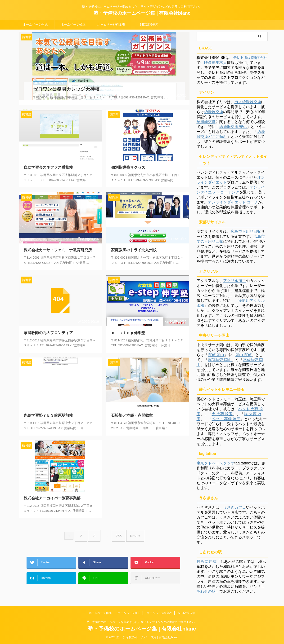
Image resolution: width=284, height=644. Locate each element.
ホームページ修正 (73, 24)
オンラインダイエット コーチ (233, 202)
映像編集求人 (216, 63)
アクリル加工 (234, 281)
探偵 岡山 (216, 355)
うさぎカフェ (234, 507)
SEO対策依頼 (149, 24)
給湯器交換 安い (233, 127)
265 (117, 529)
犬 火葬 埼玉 (222, 414)
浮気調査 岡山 (220, 360)
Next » (132, 529)
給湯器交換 (214, 112)
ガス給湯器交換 (248, 102)
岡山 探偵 (243, 355)
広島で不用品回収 (246, 232)
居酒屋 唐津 (207, 562)
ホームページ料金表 (111, 24)
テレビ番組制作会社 (250, 58)
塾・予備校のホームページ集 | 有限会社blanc (142, 13)
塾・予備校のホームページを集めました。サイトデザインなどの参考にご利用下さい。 (142, 622)
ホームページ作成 (35, 24)
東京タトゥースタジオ (216, 463)
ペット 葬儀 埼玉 (226, 419)
